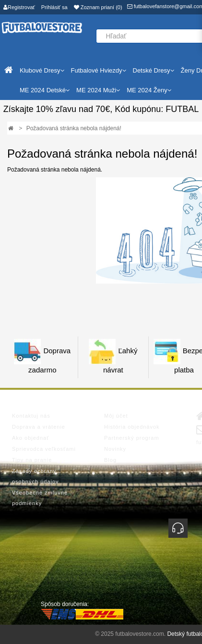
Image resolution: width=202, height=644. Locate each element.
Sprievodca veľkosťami (44, 449)
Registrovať (19, 7)
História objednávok (132, 427)
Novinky (115, 449)
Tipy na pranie (32, 460)
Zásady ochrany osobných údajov (36, 476)
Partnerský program (132, 438)
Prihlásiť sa (54, 7)
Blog (110, 460)
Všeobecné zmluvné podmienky (40, 498)
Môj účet (116, 416)
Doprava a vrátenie (39, 427)
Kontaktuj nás (31, 416)
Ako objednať (30, 438)
